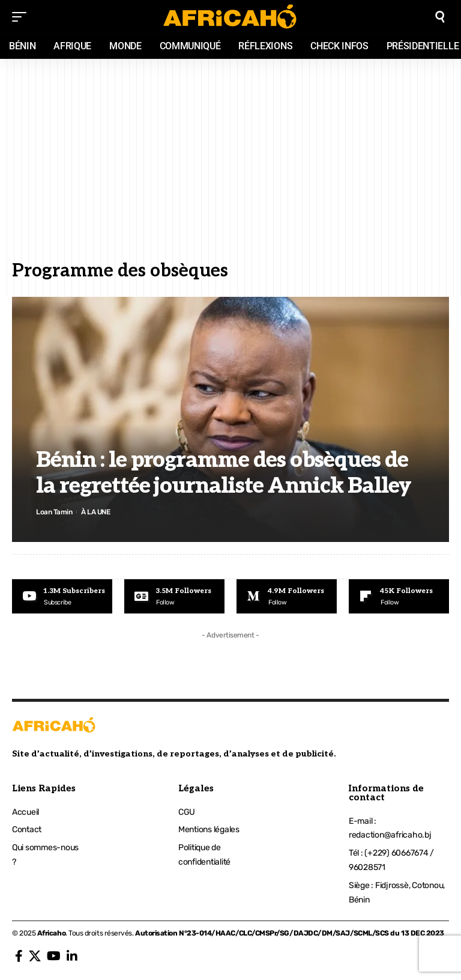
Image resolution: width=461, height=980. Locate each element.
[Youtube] (62, 597)
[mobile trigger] (22, 17)
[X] (35, 956)
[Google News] (174, 597)
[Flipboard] (399, 597)
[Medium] (287, 597)
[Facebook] (19, 956)
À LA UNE (96, 511)
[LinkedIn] (72, 956)
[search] (440, 17)
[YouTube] (54, 956)
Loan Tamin (54, 511)
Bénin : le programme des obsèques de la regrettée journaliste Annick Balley (224, 473)
